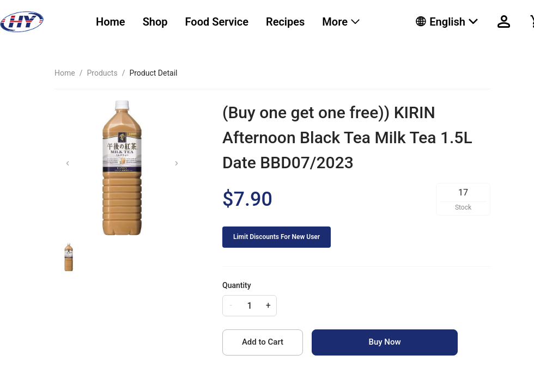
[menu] (242, 22)
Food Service (217, 22)
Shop (155, 22)
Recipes (285, 22)
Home (111, 22)
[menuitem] (111, 22)
